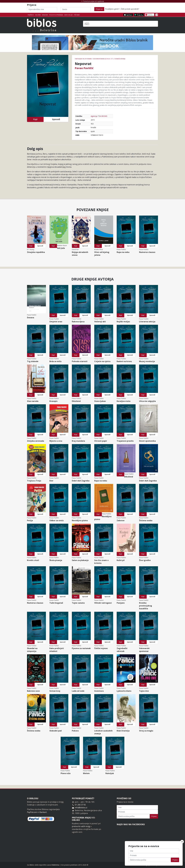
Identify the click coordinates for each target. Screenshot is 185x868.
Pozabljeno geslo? (112, 9)
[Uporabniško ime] (42, 9)
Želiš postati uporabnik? (130, 9)
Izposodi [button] (56, 119)
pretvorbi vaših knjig (81, 826)
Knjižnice (31, 15)
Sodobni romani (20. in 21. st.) (103, 59)
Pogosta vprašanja (56, 15)
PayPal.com (32, 812)
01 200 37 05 (80, 805)
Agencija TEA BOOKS (99, 116)
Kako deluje (68, 15)
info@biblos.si (81, 808)
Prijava (154, 816)
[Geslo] (76, 9)
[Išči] (121, 24)
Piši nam (77, 15)
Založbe (38, 15)
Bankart (43, 812)
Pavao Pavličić (84, 68)
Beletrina (56, 865)
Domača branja (120, 59)
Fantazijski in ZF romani (83, 59)
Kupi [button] (35, 119)
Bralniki (45, 15)
